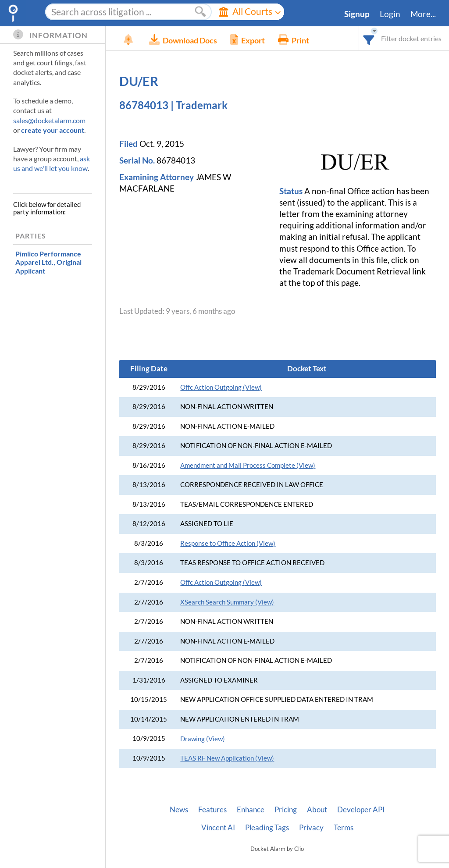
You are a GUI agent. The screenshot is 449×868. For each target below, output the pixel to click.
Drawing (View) (203, 739)
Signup (357, 14)
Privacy (311, 828)
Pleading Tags (267, 828)
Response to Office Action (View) (228, 543)
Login (390, 14)
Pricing (286, 810)
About (317, 810)
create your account (53, 130)
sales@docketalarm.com (49, 120)
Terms (344, 828)
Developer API (361, 810)
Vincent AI (218, 828)
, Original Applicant (48, 262)
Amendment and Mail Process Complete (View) (248, 465)
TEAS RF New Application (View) (227, 758)
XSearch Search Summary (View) (227, 602)
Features (212, 810)
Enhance (251, 810)
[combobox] (369, 38)
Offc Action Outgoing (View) (221, 387)
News (179, 810)
